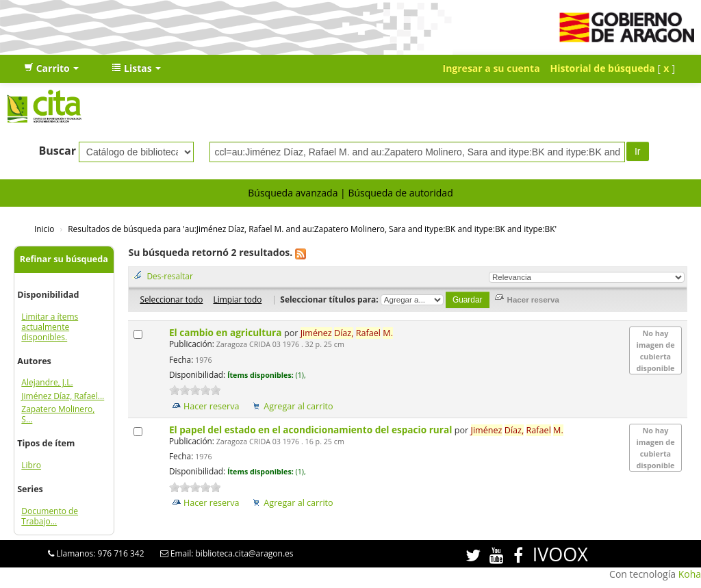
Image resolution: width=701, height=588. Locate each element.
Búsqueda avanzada (293, 193)
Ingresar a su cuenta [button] (492, 68)
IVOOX (560, 554)
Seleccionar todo (171, 299)
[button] (51, 68)
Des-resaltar (169, 276)
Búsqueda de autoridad (400, 193)
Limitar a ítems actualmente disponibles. (50, 327)
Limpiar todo (237, 299)
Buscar (57, 151)
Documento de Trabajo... (50, 516)
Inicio (44, 229)
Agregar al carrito (298, 406)
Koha (690, 574)
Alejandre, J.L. (47, 382)
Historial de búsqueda (603, 68)
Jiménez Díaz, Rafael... (63, 396)
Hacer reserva (212, 406)
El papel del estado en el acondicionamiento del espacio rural (312, 430)
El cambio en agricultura (227, 332)
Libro (31, 465)
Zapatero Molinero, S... (58, 414)
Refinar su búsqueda (64, 259)
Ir (638, 151)
